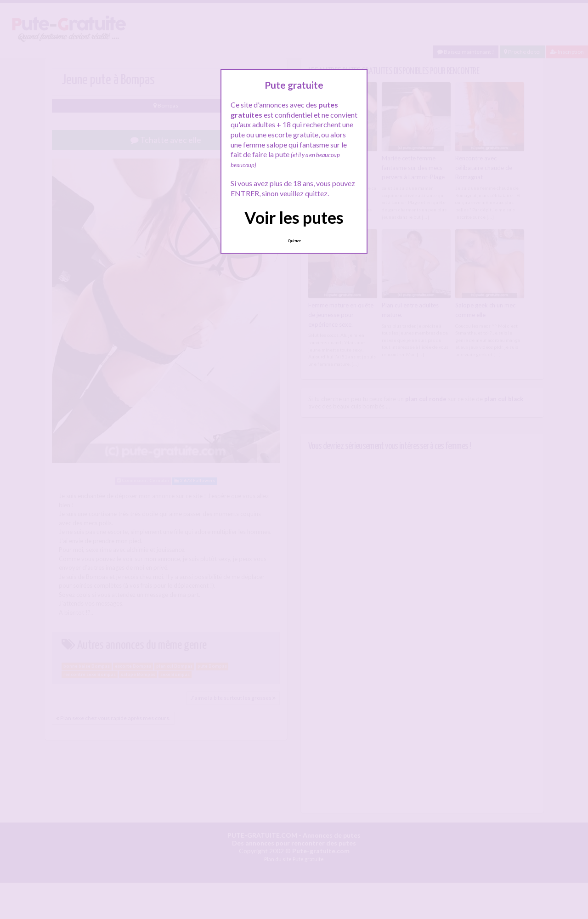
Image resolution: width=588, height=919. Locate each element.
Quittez (294, 241)
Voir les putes (294, 217)
